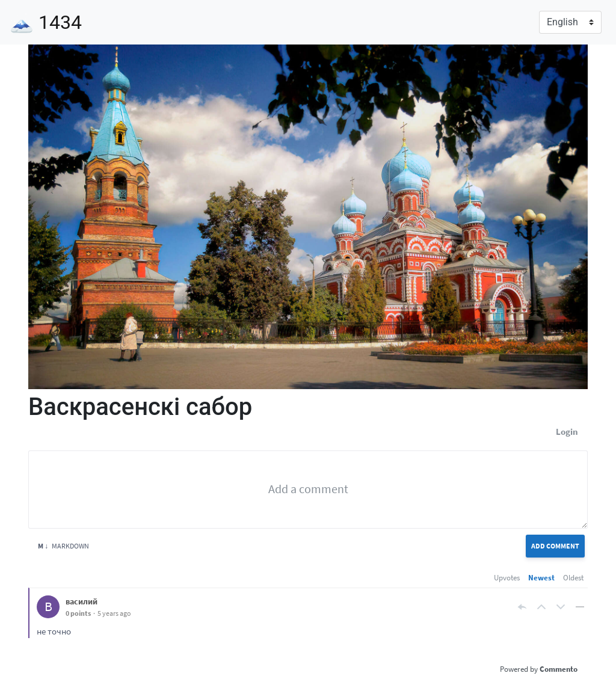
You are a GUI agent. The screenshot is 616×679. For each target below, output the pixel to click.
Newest (541, 578)
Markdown (63, 546)
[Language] (570, 22)
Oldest (573, 578)
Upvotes (507, 578)
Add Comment (555, 546)
